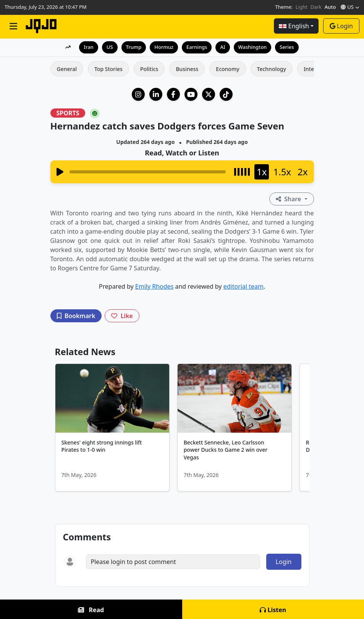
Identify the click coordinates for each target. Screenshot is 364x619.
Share (289, 199)
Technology (272, 69)
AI (222, 47)
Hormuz (164, 47)
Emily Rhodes (154, 286)
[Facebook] (173, 94)
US (110, 47)
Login (341, 26)
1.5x (282, 172)
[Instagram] (138, 94)
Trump (134, 47)
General (67, 69)
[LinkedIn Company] (156, 94)
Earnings (197, 47)
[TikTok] (226, 94)
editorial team (243, 286)
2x (303, 172)
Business (187, 69)
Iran (88, 47)
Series (287, 47)
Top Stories (108, 69)
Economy (227, 69)
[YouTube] (191, 94)
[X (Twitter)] (209, 94)
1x (262, 172)
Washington (253, 47)
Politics (149, 69)
